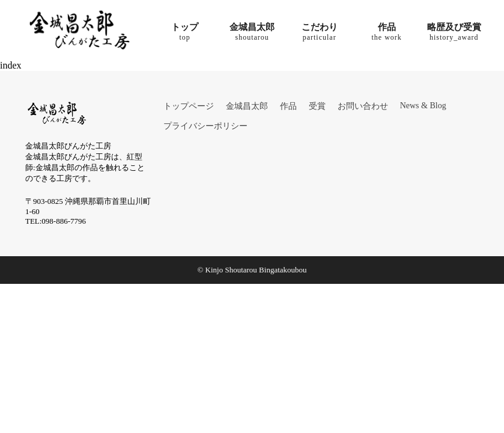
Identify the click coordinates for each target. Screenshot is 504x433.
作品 (288, 106)
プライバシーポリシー (205, 126)
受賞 (317, 106)
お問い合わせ (363, 106)
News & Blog (423, 106)
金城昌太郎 (247, 106)
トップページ (189, 106)
